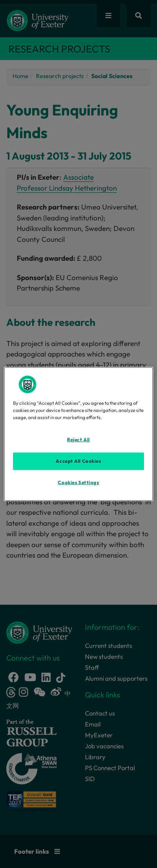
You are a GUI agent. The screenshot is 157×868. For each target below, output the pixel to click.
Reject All (78, 439)
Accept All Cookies (78, 461)
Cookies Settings (78, 482)
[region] (78, 434)
